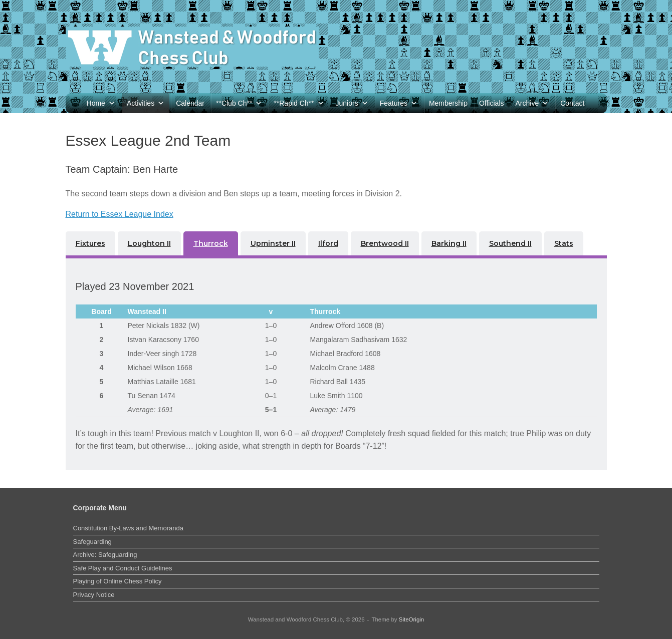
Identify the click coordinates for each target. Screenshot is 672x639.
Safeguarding (92, 542)
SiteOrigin (412, 619)
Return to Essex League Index (120, 214)
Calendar (190, 103)
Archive (532, 103)
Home (101, 103)
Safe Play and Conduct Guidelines (123, 568)
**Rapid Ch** (299, 103)
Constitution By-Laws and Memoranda (128, 528)
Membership (448, 103)
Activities (146, 103)
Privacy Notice (94, 595)
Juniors (352, 103)
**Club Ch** (239, 103)
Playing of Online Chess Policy (118, 581)
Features (399, 103)
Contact (572, 103)
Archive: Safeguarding (105, 555)
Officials (492, 103)
